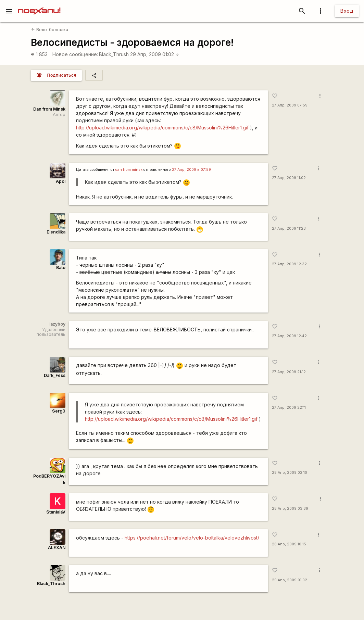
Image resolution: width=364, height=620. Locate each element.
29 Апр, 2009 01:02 (155, 54)
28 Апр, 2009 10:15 (289, 544)
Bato (61, 268)
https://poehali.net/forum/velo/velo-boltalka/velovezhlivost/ (192, 538)
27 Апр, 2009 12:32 (289, 264)
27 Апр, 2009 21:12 (289, 372)
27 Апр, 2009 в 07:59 (191, 170)
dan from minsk (129, 170)
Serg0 (59, 411)
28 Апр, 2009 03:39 (290, 509)
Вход (347, 11)
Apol (61, 181)
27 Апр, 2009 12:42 (289, 336)
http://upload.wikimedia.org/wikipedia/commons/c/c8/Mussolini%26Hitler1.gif (162, 128)
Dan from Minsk (49, 109)
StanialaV (56, 512)
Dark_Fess (55, 375)
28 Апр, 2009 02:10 (290, 473)
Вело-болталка (49, 30)
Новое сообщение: (75, 54)
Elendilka (56, 232)
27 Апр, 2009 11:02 (289, 178)
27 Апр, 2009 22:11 (289, 408)
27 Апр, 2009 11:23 (289, 229)
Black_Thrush (114, 54)
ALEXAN (57, 548)
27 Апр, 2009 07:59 (290, 105)
